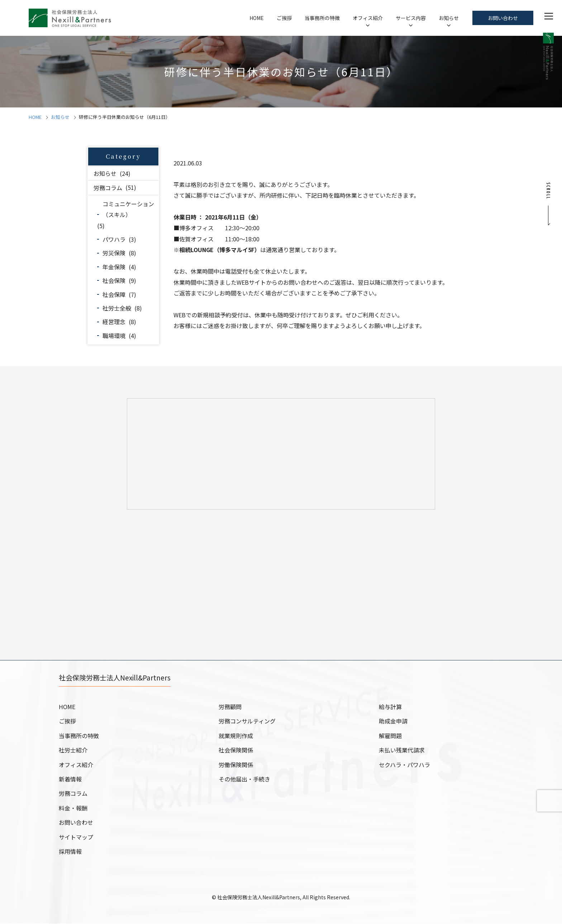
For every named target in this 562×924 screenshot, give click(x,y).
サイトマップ (76, 837)
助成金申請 (393, 721)
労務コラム (108, 187)
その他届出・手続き (244, 779)
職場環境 (114, 336)
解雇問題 (390, 736)
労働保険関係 (236, 765)
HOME (257, 18)
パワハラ (114, 239)
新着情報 (70, 779)
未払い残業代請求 (402, 750)
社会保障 (114, 294)
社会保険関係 (236, 750)
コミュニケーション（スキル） (128, 209)
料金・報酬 (73, 808)
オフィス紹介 (368, 18)
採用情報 (70, 852)
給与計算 (390, 707)
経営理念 (114, 322)
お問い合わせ (503, 18)
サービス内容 (411, 18)
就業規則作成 (236, 736)
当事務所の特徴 (322, 18)
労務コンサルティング (247, 721)
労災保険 (114, 253)
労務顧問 (230, 707)
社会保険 (114, 280)
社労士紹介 (73, 750)
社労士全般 (117, 308)
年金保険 (114, 267)
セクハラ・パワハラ (404, 765)
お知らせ (449, 18)
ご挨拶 (284, 18)
